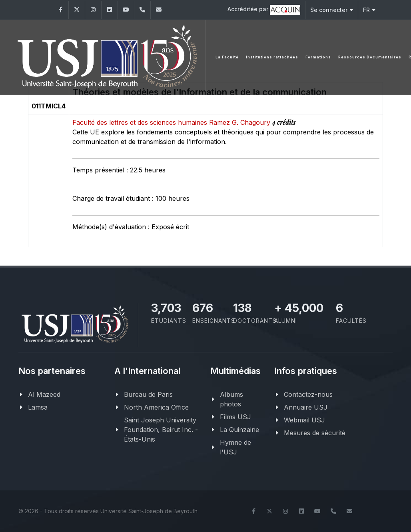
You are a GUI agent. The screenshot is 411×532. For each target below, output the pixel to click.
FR (369, 10)
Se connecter (332, 10)
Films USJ (235, 417)
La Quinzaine (239, 430)
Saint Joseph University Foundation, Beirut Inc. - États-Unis (161, 430)
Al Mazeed (44, 394)
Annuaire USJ (306, 407)
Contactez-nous (308, 394)
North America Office (156, 407)
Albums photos (231, 399)
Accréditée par (264, 10)
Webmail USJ (304, 420)
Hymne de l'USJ (235, 447)
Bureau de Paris (148, 394)
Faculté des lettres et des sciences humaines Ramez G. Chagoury (172, 122)
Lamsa (38, 407)
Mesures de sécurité (315, 433)
